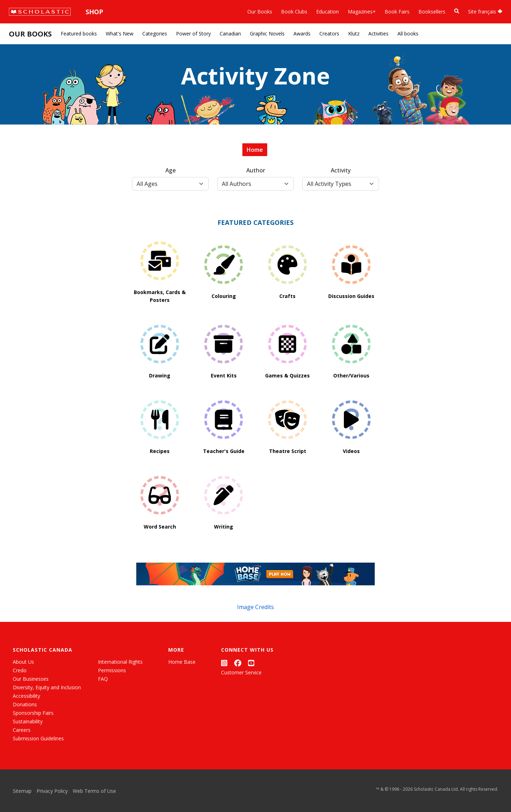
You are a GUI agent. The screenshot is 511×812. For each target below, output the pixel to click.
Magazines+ (362, 12)
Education (328, 12)
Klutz (354, 34)
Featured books (79, 34)
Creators (329, 34)
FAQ (103, 679)
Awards (302, 34)
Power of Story (193, 34)
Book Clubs (294, 12)
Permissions (112, 670)
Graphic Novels (267, 34)
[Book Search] (457, 11)
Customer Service (241, 672)
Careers (22, 730)
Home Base (182, 662)
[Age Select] (170, 184)
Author (256, 170)
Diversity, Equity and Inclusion (47, 687)
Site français (485, 12)
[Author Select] (255, 184)
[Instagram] (224, 663)
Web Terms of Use (94, 791)
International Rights (120, 662)
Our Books (260, 12)
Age (171, 170)
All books (408, 34)
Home (255, 150)
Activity (341, 170)
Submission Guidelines (38, 738)
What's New (120, 34)
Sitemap (22, 791)
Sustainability (28, 721)
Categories (155, 34)
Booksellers (432, 12)
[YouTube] (251, 663)
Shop (94, 12)
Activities (378, 34)
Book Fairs (397, 12)
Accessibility (26, 696)
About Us (23, 662)
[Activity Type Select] (341, 184)
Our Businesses (31, 679)
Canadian (230, 34)
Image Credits (255, 607)
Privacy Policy (52, 791)
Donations (25, 704)
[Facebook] (238, 663)
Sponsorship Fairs (33, 713)
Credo (20, 670)
